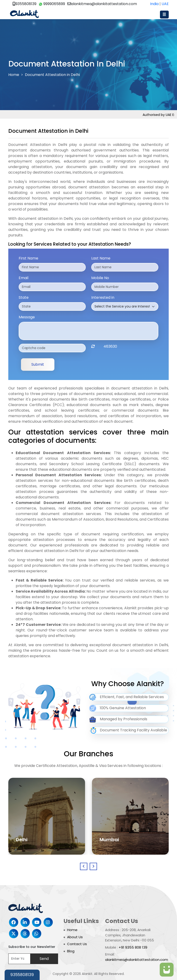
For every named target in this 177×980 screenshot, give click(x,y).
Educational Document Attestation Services (63, 453)
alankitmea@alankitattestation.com (102, 4)
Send (44, 959)
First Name (28, 258)
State (24, 297)
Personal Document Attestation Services (58, 475)
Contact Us (77, 944)
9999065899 (52, 4)
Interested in (103, 297)
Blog (71, 951)
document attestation (89, 187)
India (154, 4)
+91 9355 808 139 (133, 947)
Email (24, 278)
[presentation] (84, 866)
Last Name (101, 258)
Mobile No (100, 278)
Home (14, 75)
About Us (75, 937)
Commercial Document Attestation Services (63, 503)
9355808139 (25, 4)
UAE (165, 4)
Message (27, 317)
